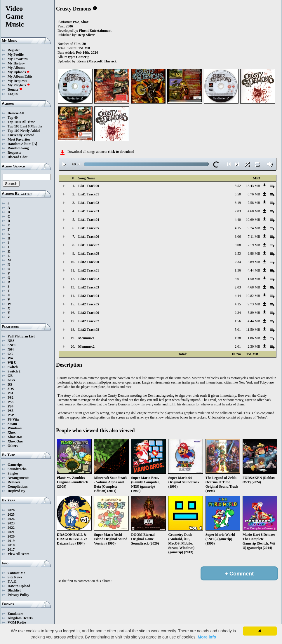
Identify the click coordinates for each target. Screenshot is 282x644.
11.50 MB (253, 279)
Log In (13, 94)
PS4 (11, 406)
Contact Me (16, 573)
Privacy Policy (18, 595)
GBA (11, 380)
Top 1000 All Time (21, 122)
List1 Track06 (89, 237)
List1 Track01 (89, 194)
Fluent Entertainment (95, 31)
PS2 (11, 398)
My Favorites (18, 59)
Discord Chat (18, 157)
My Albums (16, 68)
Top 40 (13, 118)
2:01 (238, 346)
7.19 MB (254, 245)
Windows (15, 428)
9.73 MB (254, 304)
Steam (12, 424)
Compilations (18, 487)
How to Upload (19, 586)
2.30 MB (254, 346)
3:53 (238, 253)
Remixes (14, 482)
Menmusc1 (86, 338)
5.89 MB (254, 262)
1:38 (238, 338)
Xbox (12, 433)
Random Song (18, 148)
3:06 (238, 237)
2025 (11, 514)
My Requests (17, 81)
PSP (11, 415)
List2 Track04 (89, 296)
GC (10, 354)
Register (14, 50)
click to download (121, 152)
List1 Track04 (89, 220)
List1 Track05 (89, 228)
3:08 (238, 245)
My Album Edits (20, 76)
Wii (10, 358)
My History (16, 63)
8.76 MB (254, 194)
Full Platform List (21, 336)
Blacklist (14, 590)
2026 (11, 510)
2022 (11, 528)
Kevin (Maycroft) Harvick (97, 61)
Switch (13, 367)
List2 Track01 (89, 270)
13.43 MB (253, 186)
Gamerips (15, 465)
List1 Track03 (89, 211)
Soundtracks (17, 469)
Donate (15, 90)
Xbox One (15, 441)
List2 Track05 (89, 304)
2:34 (238, 262)
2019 (11, 541)
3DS (11, 389)
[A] (35, 144)
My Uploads (19, 72)
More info (207, 637)
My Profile (16, 55)
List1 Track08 (89, 253)
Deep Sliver (86, 35)
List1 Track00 (89, 186)
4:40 (238, 220)
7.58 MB (254, 203)
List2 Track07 (89, 321)
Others (13, 446)
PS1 (11, 393)
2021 (11, 532)
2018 (11, 545)
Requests (14, 153)
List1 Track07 (89, 245)
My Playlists (19, 85)
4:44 (238, 296)
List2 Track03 (89, 287)
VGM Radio (17, 622)
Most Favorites (19, 139)
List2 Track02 (89, 279)
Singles (13, 473)
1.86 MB (254, 338)
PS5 (11, 411)
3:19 (238, 203)
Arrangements (18, 478)
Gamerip (83, 57)
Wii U (12, 363)
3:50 (238, 194)
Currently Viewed (21, 135)
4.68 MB (254, 211)
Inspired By (16, 491)
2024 (11, 519)
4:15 (238, 228)
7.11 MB (254, 237)
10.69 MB (253, 220)
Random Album (20, 144)
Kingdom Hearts (20, 618)
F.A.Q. (12, 582)
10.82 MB (253, 296)
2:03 (238, 211)
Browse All (16, 113)
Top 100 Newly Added (24, 131)
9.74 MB (254, 228)
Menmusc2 (86, 346)
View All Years (18, 554)
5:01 (238, 279)
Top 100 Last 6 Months (25, 126)
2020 (11, 536)
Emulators (15, 614)
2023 (11, 523)
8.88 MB (254, 253)
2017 (11, 549)
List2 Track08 (89, 330)
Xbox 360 (15, 437)
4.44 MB (254, 270)
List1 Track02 (89, 203)
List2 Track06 (89, 313)
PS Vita (13, 419)
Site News (15, 577)
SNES (12, 345)
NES (11, 341)
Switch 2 (14, 371)
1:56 (238, 270)
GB (10, 376)
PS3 (11, 402)
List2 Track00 (89, 262)
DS (10, 384)
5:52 (238, 186)
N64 (11, 349)
